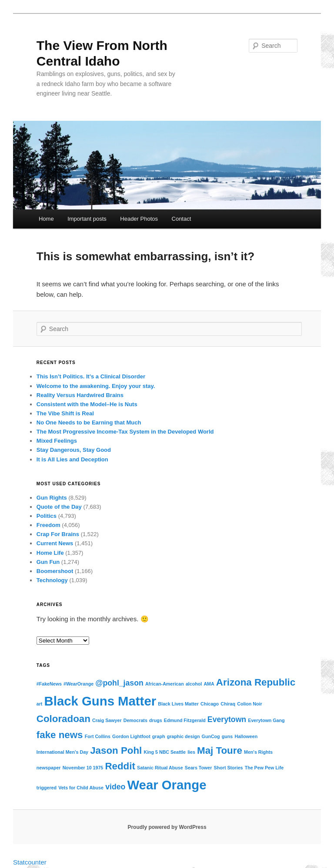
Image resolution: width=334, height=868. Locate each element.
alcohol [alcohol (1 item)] (194, 684)
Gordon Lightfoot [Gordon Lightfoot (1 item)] (131, 736)
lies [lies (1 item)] (191, 752)
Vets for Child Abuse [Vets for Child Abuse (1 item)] (81, 788)
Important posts (87, 219)
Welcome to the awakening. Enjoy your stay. (96, 386)
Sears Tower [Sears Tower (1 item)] (199, 768)
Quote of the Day (59, 507)
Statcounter (30, 862)
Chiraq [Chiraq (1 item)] (228, 704)
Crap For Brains (58, 534)
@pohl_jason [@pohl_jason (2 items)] (119, 683)
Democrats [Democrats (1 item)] (135, 720)
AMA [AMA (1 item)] (209, 684)
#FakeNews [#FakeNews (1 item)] (49, 684)
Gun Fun (48, 562)
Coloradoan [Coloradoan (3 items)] (63, 719)
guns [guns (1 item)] (227, 736)
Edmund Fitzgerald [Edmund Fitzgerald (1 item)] (185, 720)
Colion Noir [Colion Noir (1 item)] (249, 704)
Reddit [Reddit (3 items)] (120, 766)
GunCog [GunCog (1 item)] (211, 736)
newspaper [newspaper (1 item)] (49, 768)
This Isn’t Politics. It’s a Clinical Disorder (91, 376)
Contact (182, 219)
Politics (47, 516)
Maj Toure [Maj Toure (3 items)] (220, 750)
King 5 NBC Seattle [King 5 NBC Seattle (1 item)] (165, 752)
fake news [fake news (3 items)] (60, 735)
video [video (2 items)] (115, 787)
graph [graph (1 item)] (159, 736)
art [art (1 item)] (40, 704)
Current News (55, 543)
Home (46, 219)
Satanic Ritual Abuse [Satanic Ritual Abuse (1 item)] (160, 768)
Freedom (48, 525)
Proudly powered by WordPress (167, 827)
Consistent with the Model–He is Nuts (87, 404)
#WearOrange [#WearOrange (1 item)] (78, 684)
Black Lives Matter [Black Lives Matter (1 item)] (178, 704)
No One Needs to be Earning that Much (89, 422)
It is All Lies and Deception (72, 459)
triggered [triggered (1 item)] (47, 788)
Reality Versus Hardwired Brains (80, 395)
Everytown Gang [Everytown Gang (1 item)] (266, 720)
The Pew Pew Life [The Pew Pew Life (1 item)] (264, 768)
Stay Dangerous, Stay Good (74, 450)
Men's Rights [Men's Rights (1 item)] (258, 752)
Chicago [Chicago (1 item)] (210, 704)
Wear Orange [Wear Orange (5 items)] (167, 785)
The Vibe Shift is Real (65, 413)
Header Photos (139, 219)
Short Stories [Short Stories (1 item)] (229, 768)
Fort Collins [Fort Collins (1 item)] (98, 736)
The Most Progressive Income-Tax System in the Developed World (125, 432)
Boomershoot (55, 571)
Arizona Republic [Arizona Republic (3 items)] (256, 682)
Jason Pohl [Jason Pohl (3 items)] (116, 750)
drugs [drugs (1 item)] (156, 720)
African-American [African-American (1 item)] (165, 684)
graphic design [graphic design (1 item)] (184, 736)
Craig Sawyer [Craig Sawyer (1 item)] (107, 720)
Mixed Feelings (57, 441)
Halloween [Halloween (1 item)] (246, 736)
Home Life (50, 553)
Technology (52, 580)
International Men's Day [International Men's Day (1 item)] (62, 752)
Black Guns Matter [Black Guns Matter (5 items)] (100, 701)
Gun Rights (52, 498)
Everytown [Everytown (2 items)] (227, 719)
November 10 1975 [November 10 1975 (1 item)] (83, 768)
